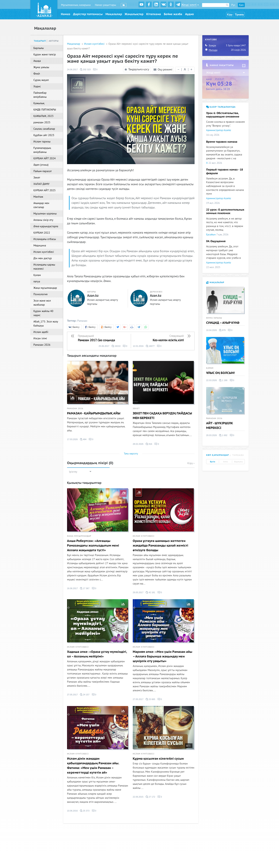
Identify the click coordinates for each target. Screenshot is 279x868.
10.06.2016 (72, 811)
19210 (116, 346)
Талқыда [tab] (238, 455)
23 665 (150, 699)
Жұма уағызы (214, 318)
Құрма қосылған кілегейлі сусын (158, 759)
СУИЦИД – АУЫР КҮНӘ (223, 323)
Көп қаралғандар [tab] (218, 455)
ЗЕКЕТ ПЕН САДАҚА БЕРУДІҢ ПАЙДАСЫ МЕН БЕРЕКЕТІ (162, 416)
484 (83, 439)
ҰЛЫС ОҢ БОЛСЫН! (220, 373)
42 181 (150, 592)
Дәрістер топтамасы (88, 14)
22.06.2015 (138, 797)
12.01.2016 (138, 346)
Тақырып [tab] (40, 41)
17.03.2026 (72, 439)
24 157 (85, 695)
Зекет (136, 409)
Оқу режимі (163, 69)
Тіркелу (239, 15)
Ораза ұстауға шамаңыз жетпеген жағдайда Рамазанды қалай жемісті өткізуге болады (160, 546)
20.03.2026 (211, 435)
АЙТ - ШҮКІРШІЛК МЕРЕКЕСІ (220, 426)
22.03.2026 (211, 380)
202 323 (85, 69)
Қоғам (210, 368)
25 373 (85, 811)
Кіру (230, 15)
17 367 (85, 588)
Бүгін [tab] (213, 462)
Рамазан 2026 (75, 409)
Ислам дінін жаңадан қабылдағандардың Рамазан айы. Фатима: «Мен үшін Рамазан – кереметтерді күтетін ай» (93, 766)
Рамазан (82, 321)
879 (222, 330)
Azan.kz (93, 296)
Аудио (189, 14)
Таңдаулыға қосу (136, 69)
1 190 (223, 380)
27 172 (150, 797)
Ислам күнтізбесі (95, 44)
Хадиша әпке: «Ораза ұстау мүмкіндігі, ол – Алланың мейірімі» (97, 654)
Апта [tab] (225, 462)
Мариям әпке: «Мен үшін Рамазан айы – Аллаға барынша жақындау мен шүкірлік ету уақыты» (162, 656)
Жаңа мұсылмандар (79, 536)
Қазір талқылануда (221, 107)
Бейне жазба (173, 14)
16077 (150, 346)
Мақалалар (114, 14)
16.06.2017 (72, 588)
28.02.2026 (138, 444)
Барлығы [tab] (239, 462)
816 (149, 444)
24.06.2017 (72, 69)
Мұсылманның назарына (76, 5)
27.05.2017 (72, 695)
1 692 (223, 435)
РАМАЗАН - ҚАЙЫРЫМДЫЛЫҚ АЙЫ (94, 413)
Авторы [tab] (54, 41)
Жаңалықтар (134, 14)
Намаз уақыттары (105, 5)
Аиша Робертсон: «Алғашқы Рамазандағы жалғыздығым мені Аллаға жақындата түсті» (93, 546)
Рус (233, 5)
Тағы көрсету (131, 454)
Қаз (241, 5)
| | (185, 69)
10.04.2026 (211, 330)
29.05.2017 (138, 592)
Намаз (65, 14)
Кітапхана (154, 14)
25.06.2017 (104, 346)
